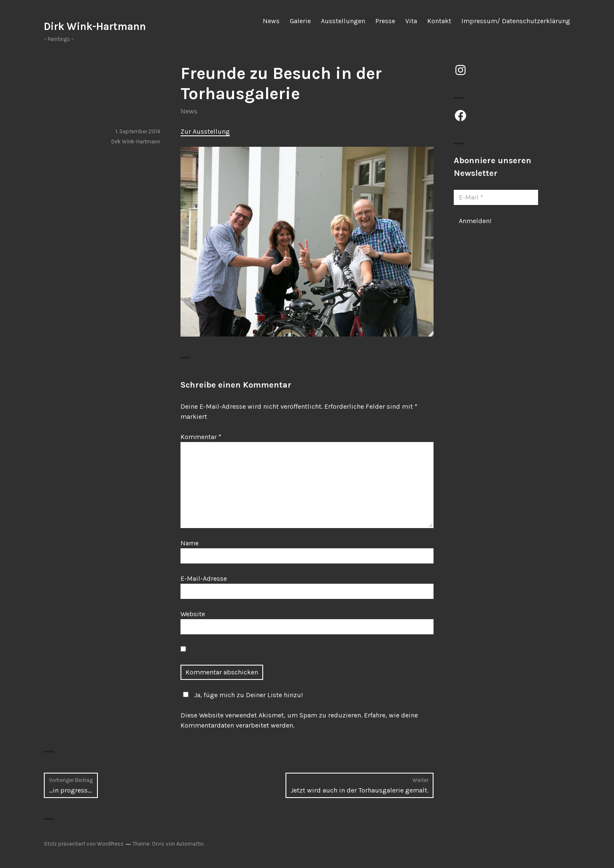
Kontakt (439, 21)
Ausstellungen (343, 21)
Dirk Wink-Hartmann (95, 26)
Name (190, 543)
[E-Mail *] (496, 197)
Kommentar (201, 437)
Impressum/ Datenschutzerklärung (516, 21)
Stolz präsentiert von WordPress (84, 844)
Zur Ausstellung (205, 131)
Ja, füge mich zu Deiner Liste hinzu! (242, 695)
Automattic (190, 844)
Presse (385, 21)
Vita (411, 21)
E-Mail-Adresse (204, 578)
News (271, 21)
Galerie (300, 21)
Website (193, 614)
